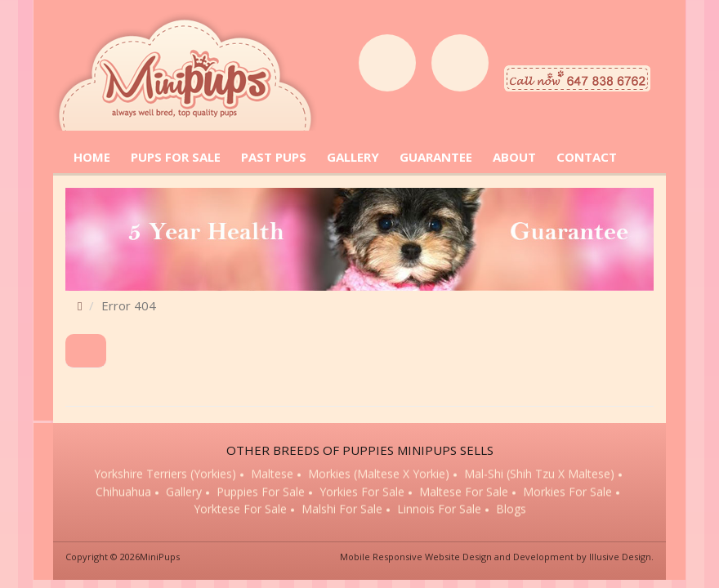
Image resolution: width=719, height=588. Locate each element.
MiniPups (160, 557)
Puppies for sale (261, 493)
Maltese (272, 475)
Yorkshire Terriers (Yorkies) (165, 475)
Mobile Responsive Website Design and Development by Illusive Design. (497, 557)
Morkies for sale (567, 493)
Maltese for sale (464, 493)
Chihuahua (123, 493)
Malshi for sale (342, 510)
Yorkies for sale (362, 493)
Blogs (511, 510)
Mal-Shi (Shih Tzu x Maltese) (539, 475)
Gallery (184, 493)
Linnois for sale (439, 510)
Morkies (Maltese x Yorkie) (379, 475)
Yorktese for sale (240, 510)
